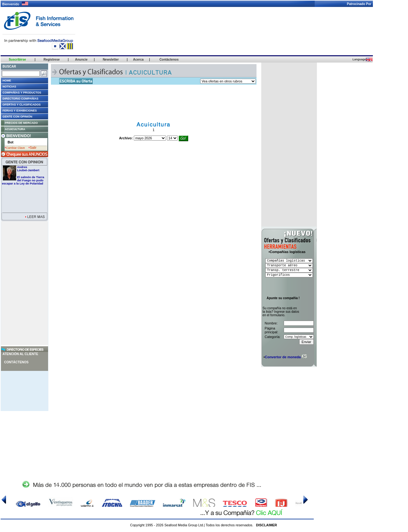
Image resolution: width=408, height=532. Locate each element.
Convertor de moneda (283, 357)
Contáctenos (16, 362)
